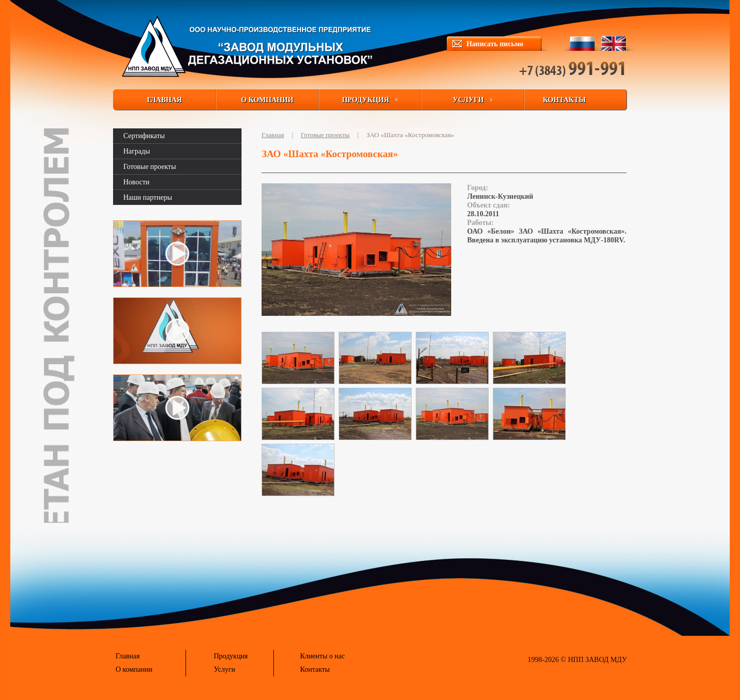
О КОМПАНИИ (267, 100)
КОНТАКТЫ (564, 100)
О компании (134, 669)
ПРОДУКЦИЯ (370, 100)
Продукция (231, 656)
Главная (273, 135)
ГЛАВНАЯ (164, 100)
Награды (137, 151)
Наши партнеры (148, 197)
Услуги (225, 669)
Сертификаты (144, 136)
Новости (136, 182)
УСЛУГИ (473, 100)
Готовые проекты (150, 167)
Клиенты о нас (322, 656)
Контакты (315, 669)
